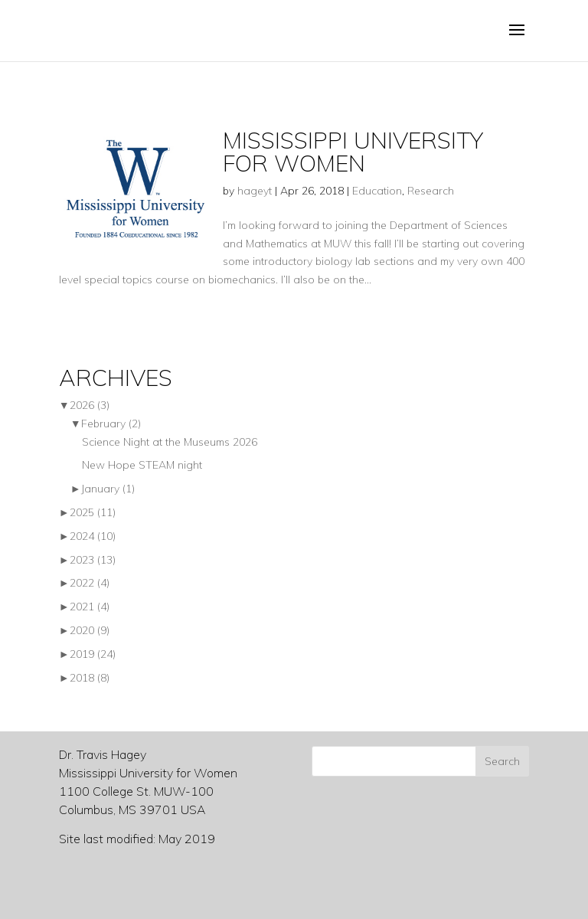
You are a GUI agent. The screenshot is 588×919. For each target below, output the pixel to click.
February (111, 424)
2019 (93, 654)
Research (431, 191)
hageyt (255, 191)
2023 (93, 560)
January (108, 489)
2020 (90, 630)
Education (377, 191)
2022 (90, 583)
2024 (93, 536)
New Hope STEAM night (142, 465)
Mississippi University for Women (353, 152)
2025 (93, 512)
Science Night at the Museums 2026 (170, 442)
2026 (90, 405)
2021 (90, 607)
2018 (90, 678)
